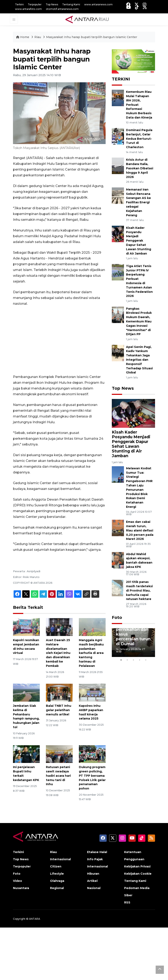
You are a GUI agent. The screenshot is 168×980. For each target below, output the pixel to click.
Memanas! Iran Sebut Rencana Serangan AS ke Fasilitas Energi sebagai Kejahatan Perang (138, 202)
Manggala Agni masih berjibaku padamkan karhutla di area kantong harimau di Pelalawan (91, 653)
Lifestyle (57, 874)
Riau (38, 37)
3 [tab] (133, 660)
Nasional (94, 888)
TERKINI (121, 79)
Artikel (92, 881)
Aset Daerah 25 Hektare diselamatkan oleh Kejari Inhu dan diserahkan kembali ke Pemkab (58, 653)
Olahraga (57, 881)
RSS (127, 902)
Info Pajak (95, 859)
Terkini (19, 4)
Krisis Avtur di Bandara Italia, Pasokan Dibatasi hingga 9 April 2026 (140, 168)
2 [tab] (127, 660)
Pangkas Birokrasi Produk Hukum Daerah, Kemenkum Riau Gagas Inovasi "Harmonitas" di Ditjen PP (139, 321)
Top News (52, 4)
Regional (57, 888)
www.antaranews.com (98, 4)
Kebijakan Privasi (137, 866)
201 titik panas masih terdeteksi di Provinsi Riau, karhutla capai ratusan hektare (139, 590)
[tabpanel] (133, 643)
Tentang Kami (71, 4)
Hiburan (93, 874)
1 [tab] (121, 660)
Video (17, 881)
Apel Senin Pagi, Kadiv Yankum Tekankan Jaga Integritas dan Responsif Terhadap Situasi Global (139, 360)
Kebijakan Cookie (138, 874)
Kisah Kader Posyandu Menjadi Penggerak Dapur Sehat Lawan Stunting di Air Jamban (139, 241)
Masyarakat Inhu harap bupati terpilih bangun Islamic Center (92, 37)
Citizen (56, 866)
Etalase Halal (97, 852)
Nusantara (21, 888)
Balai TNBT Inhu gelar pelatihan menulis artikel (59, 710)
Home (23, 37)
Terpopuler (35, 4)
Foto (117, 617)
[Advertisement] (59, 340)
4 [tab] (140, 660)
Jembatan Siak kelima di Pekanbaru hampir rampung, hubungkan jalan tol (26, 716)
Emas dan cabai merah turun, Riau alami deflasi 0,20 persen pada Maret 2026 (140, 530)
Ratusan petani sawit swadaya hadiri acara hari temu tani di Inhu (58, 776)
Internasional (60, 859)
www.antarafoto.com (28, 9)
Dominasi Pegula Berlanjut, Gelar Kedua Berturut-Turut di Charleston (139, 139)
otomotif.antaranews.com (62, 9)
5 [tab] (146, 660)
